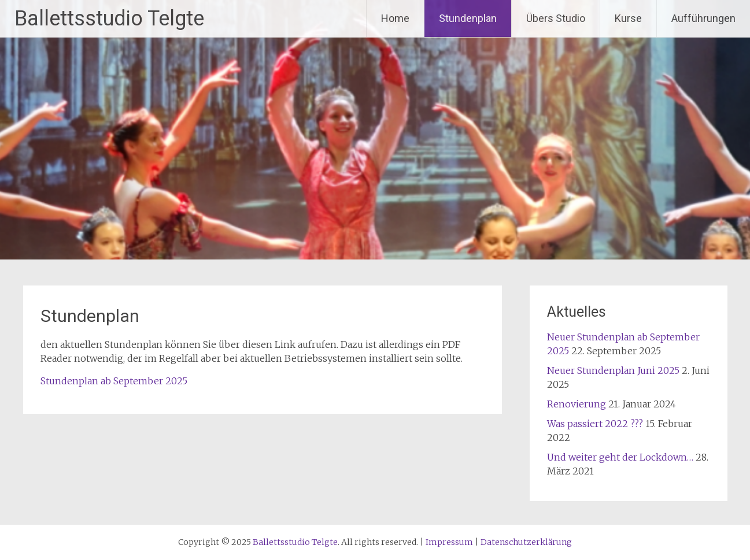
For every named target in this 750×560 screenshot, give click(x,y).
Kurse (628, 18)
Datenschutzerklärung (526, 542)
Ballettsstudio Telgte (109, 18)
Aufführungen (703, 18)
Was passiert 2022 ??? (595, 424)
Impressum (449, 542)
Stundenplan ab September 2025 (114, 381)
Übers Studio (556, 18)
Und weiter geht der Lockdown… (620, 457)
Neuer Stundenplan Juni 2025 (613, 370)
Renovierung (577, 404)
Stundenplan (468, 18)
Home (395, 18)
